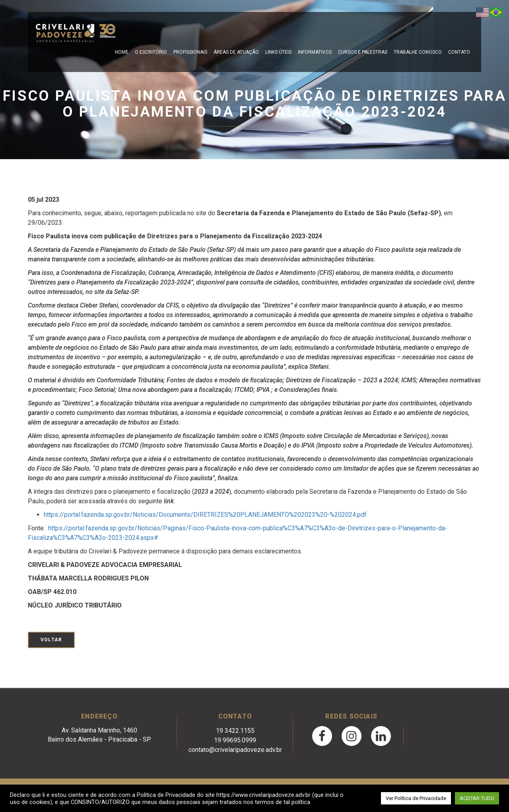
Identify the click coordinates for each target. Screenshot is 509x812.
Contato (459, 52)
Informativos (315, 52)
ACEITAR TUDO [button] (477, 798)
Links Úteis (278, 52)
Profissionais (190, 52)
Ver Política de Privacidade (416, 798)
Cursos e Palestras (363, 52)
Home (122, 52)
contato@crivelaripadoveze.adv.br (235, 750)
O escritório (151, 52)
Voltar (51, 640)
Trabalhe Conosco (418, 52)
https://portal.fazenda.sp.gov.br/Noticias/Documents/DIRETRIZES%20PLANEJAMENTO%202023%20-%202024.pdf (205, 515)
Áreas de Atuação (236, 52)
